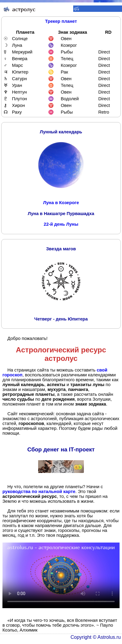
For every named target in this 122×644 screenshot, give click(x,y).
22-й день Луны (61, 224)
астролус (61, 358)
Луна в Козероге (61, 203)
